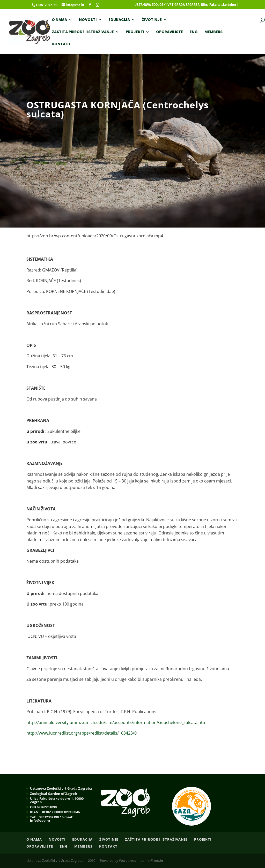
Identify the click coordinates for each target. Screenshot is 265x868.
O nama (59, 20)
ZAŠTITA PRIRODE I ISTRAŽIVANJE (204, 20)
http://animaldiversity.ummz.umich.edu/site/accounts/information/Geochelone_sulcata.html (117, 722)
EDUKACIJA (119, 20)
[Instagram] (98, 5)
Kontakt (164, 32)
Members (139, 32)
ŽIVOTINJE (151, 20)
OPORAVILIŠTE (95, 32)
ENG (119, 32)
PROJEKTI (60, 32)
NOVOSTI (87, 20)
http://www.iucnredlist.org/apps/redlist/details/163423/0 (82, 733)
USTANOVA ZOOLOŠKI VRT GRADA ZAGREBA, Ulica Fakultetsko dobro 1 (187, 5)
